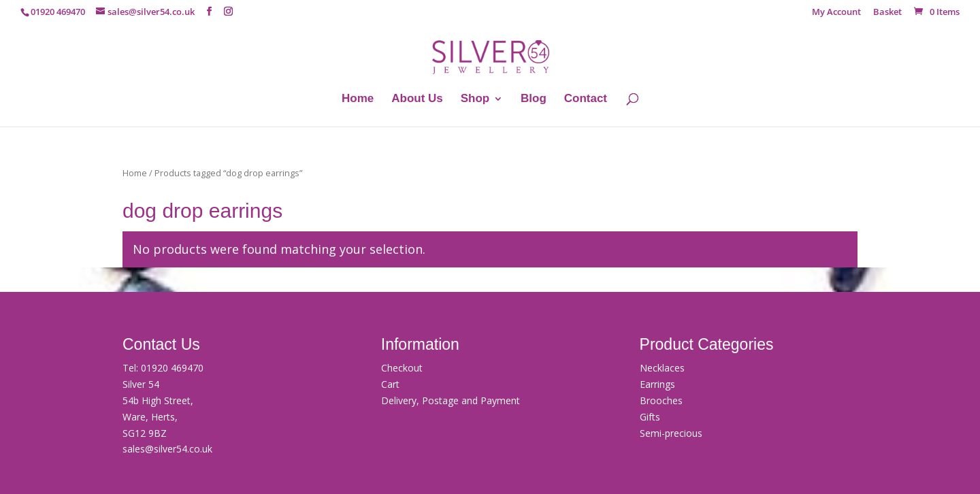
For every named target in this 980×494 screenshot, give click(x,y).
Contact (586, 99)
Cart (390, 384)
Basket (887, 13)
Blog (534, 99)
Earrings (657, 384)
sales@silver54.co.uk (167, 449)
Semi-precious (671, 433)
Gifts (650, 417)
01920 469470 (172, 368)
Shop (475, 99)
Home (358, 99)
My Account (836, 13)
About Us (417, 99)
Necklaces (662, 368)
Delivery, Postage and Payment (451, 400)
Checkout (402, 368)
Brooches (661, 400)
